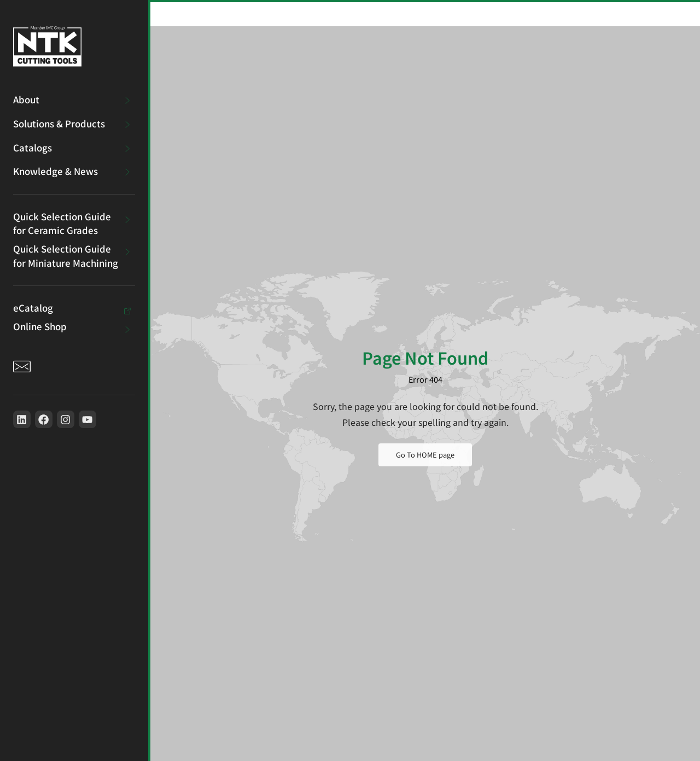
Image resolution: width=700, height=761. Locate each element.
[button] (654, 13)
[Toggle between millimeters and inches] (586, 13)
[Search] (529, 13)
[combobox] (458, 13)
